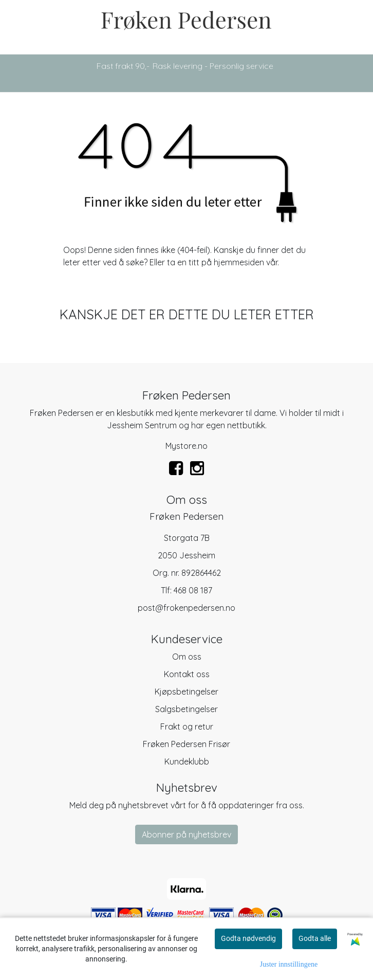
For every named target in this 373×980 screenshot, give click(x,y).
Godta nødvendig (248, 938)
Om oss (187, 657)
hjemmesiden (239, 262)
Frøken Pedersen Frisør (186, 744)
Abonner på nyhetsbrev (186, 834)
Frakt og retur (187, 727)
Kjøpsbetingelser (186, 692)
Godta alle (315, 938)
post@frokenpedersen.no (186, 608)
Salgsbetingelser (186, 709)
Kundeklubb (187, 761)
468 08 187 (193, 590)
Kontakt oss (187, 674)
